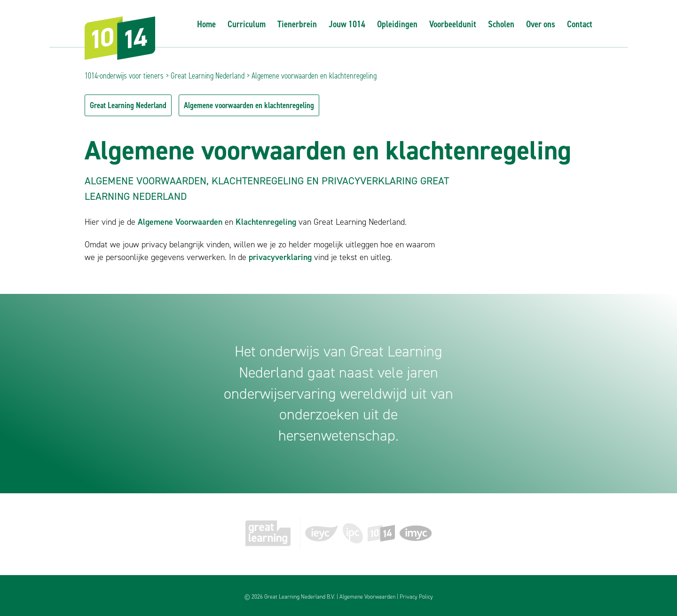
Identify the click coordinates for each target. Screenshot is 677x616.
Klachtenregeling (266, 222)
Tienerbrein (297, 24)
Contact (580, 24)
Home (206, 24)
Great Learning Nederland (208, 76)
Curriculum (247, 24)
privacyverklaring (280, 257)
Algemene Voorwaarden (180, 222)
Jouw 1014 (347, 24)
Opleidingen (397, 24)
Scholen (501, 24)
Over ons (541, 24)
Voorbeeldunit (453, 24)
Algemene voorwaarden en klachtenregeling (249, 105)
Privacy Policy (416, 597)
